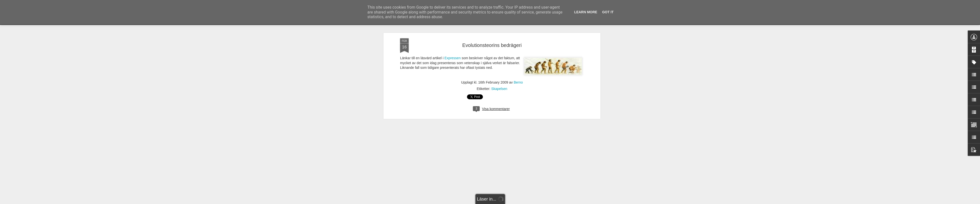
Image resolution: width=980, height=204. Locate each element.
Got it (608, 12)
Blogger (493, 201)
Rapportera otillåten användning (518, 201)
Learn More (586, 12)
